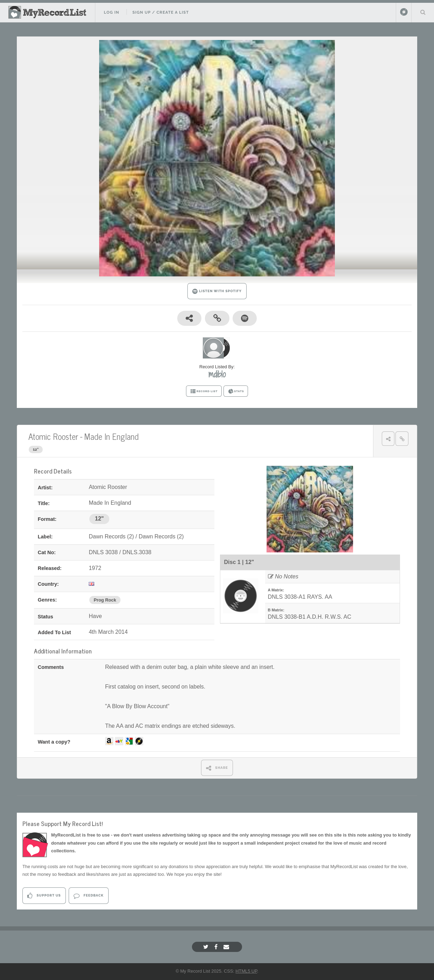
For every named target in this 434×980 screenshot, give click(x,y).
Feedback (88, 896)
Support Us (44, 896)
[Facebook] (217, 947)
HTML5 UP (246, 971)
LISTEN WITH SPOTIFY (217, 291)
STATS (236, 391)
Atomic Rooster (53, 436)
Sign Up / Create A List (161, 12)
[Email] (227, 947)
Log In (111, 12)
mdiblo (217, 374)
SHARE (217, 768)
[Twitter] (207, 947)
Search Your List (423, 12)
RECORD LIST (204, 391)
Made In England (112, 436)
